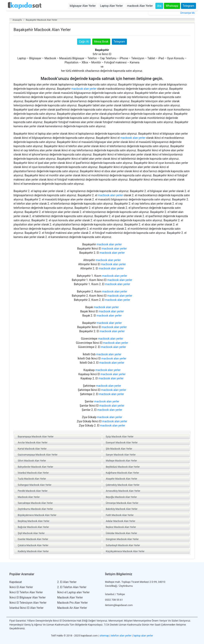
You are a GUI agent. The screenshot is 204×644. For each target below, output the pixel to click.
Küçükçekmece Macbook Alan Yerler (125, 551)
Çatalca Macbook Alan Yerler (33, 545)
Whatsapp (172, 6)
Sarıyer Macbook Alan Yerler (121, 455)
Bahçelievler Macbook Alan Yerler (35, 467)
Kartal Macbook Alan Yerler (32, 449)
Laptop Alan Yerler (111, 6)
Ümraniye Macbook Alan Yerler (122, 503)
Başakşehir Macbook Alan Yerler (41, 20)
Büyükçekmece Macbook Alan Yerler (37, 515)
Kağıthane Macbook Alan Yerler (122, 473)
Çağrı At (84, 42)
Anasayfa (17, 20)
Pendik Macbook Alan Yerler (33, 491)
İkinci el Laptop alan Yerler (73, 592)
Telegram (188, 6)
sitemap (104, 636)
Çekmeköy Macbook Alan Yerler (123, 485)
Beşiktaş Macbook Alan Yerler (34, 521)
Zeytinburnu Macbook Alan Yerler (35, 509)
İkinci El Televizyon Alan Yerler (28, 603)
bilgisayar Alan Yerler (83, 6)
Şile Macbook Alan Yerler (119, 449)
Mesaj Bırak (101, 42)
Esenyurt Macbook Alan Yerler (122, 443)
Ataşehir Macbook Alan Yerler (122, 479)
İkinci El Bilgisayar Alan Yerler (27, 597)
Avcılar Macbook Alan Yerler (33, 443)
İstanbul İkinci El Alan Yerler (26, 608)
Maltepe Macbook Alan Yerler (121, 461)
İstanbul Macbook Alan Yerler (33, 473)
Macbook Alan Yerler (29, 497)
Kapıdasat (16, 582)
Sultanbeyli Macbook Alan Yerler (123, 545)
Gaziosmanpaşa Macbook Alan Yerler (38, 455)
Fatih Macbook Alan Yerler (120, 515)
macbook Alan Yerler (140, 6)
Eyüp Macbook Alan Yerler (120, 437)
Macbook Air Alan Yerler (72, 608)
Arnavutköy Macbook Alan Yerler (123, 491)
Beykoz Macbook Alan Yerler (121, 527)
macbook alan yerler (84, 89)
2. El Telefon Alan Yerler (72, 587)
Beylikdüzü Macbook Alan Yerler (123, 467)
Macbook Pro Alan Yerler (73, 603)
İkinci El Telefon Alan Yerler (26, 592)
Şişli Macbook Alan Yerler (31, 533)
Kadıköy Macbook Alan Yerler (33, 551)
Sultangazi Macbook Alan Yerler (35, 485)
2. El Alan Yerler (67, 582)
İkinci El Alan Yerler (21, 587)
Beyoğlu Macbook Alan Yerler (121, 497)
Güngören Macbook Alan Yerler (122, 539)
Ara (159, 6)
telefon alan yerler (121, 636)
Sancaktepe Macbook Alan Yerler (35, 503)
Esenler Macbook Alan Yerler (33, 539)
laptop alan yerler (143, 636)
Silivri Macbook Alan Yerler (32, 461)
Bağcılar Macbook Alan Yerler (33, 527)
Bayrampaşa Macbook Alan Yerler (36, 437)
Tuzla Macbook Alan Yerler (32, 479)
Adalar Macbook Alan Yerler (121, 521)
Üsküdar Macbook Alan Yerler (121, 533)
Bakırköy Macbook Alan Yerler (122, 509)
